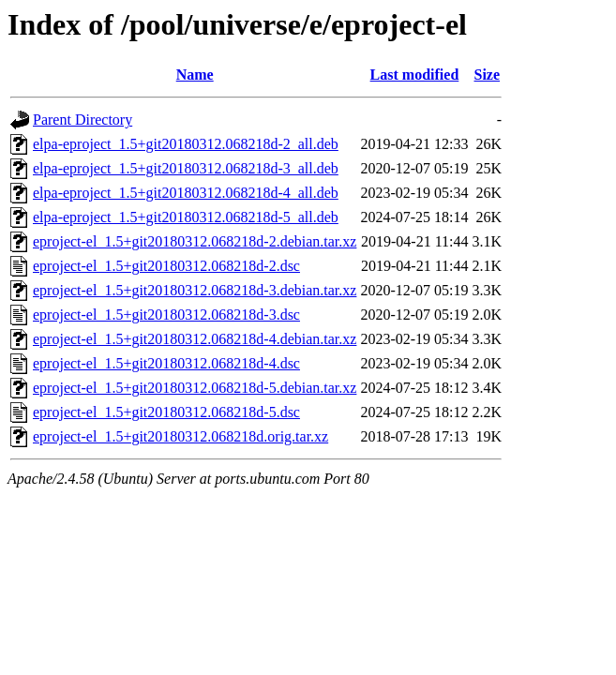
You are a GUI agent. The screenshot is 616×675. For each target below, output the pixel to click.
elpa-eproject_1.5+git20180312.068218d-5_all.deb (186, 217)
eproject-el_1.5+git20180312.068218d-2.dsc (166, 266)
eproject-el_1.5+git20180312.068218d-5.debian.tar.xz (195, 388)
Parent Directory (83, 120)
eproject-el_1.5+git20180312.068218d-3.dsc (166, 315)
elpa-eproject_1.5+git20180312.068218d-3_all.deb (186, 168)
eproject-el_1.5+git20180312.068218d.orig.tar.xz (180, 436)
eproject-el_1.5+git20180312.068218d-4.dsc (166, 363)
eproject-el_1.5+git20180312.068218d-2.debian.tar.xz (195, 241)
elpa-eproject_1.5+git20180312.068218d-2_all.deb (186, 144)
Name (195, 75)
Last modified (415, 75)
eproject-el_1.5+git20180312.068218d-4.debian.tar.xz (195, 339)
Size (488, 75)
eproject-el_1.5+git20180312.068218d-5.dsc (166, 412)
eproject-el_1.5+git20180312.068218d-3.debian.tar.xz (195, 290)
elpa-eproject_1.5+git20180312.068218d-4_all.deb (186, 193)
